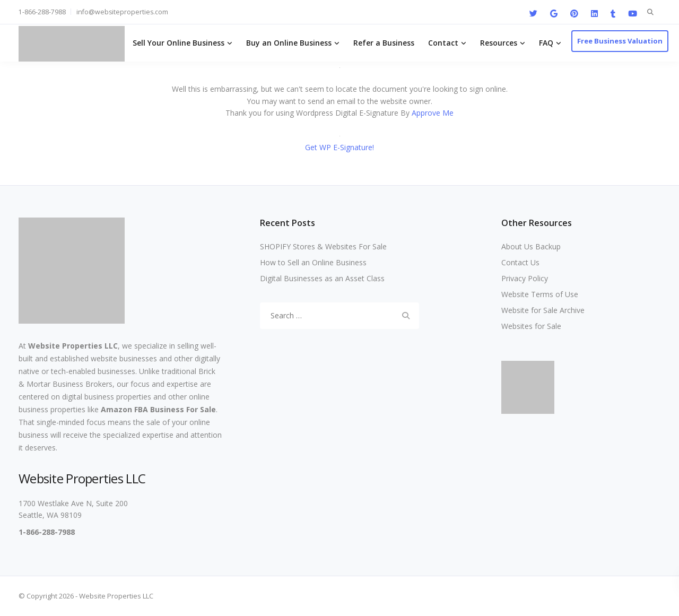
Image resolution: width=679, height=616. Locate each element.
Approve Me (433, 113)
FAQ (546, 43)
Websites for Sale (531, 326)
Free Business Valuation (620, 41)
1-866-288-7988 (42, 12)
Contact (443, 43)
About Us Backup (531, 246)
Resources (499, 43)
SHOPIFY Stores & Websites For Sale (323, 246)
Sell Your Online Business (179, 43)
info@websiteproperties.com (122, 12)
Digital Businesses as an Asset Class (322, 278)
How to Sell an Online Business (313, 262)
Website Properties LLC (73, 346)
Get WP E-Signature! (339, 147)
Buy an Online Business (289, 43)
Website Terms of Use (540, 294)
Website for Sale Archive (543, 310)
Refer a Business (384, 43)
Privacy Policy (525, 278)
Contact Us (520, 262)
